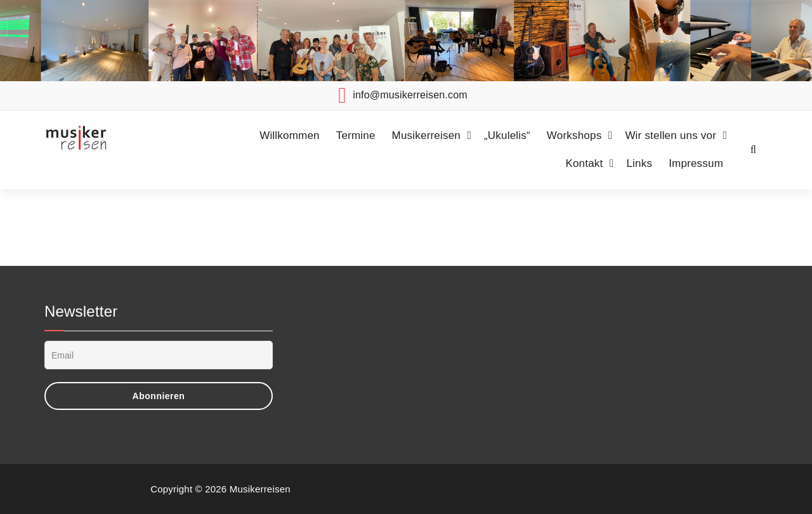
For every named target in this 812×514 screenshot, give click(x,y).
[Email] (159, 355)
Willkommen (290, 135)
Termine (356, 135)
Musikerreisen (426, 135)
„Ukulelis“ (507, 135)
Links (639, 163)
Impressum (696, 163)
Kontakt (584, 163)
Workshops (574, 135)
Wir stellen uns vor (671, 135)
